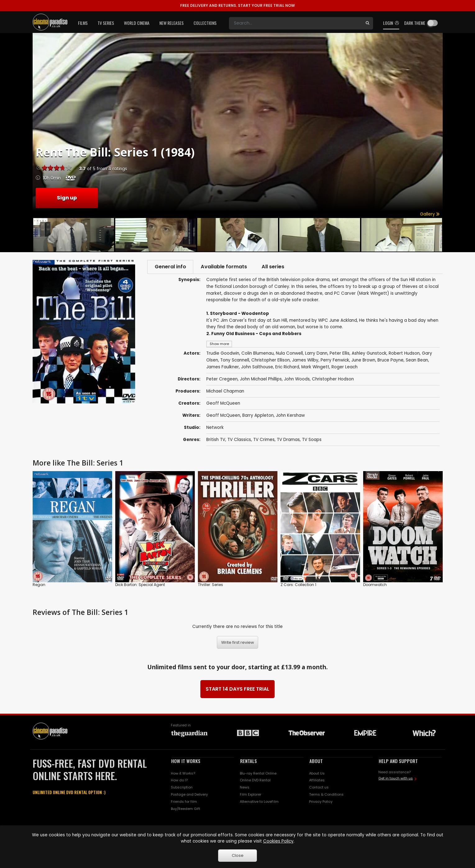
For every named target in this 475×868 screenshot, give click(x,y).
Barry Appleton (258, 416)
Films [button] (83, 23)
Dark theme (415, 23)
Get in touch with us (396, 779)
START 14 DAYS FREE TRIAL (237, 690)
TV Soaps (312, 440)
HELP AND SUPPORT (398, 761)
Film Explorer (251, 795)
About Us (317, 774)
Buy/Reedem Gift (185, 809)
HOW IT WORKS (186, 761)
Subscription (182, 788)
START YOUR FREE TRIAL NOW (237, 5)
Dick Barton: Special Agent (140, 585)
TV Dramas (288, 440)
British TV (216, 440)
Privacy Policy (321, 802)
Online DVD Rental (255, 781)
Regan (39, 585)
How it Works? (183, 774)
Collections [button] (205, 23)
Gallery (430, 214)
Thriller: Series (210, 585)
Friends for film (184, 802)
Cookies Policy (278, 841)
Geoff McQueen (223, 404)
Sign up (67, 198)
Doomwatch (375, 585)
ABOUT (316, 761)
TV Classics (239, 440)
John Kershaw (290, 416)
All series (277, 267)
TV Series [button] (106, 23)
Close (238, 855)
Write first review (238, 643)
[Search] (295, 23)
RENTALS (249, 761)
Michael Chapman (225, 392)
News (245, 788)
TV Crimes (264, 440)
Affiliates (317, 781)
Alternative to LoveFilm (259, 802)
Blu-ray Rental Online (258, 774)
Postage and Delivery (189, 795)
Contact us (319, 788)
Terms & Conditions (326, 795)
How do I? (179, 781)
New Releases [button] (171, 23)
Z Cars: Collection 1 (298, 585)
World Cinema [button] (137, 23)
